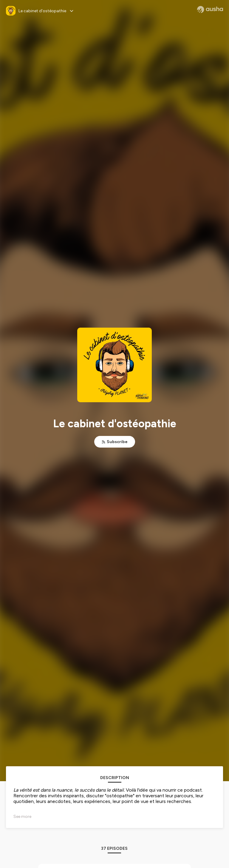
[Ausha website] (210, 10)
